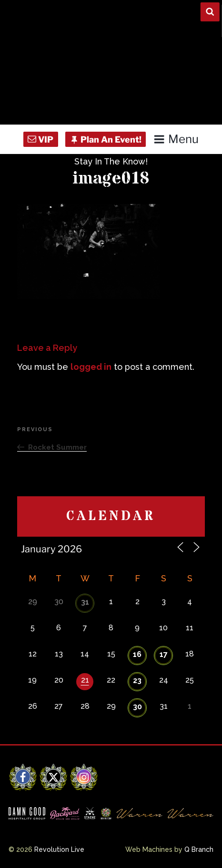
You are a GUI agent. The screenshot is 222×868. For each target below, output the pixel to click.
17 (164, 654)
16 (137, 654)
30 (137, 707)
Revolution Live (59, 849)
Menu (176, 139)
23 (137, 680)
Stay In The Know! (111, 161)
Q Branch (199, 849)
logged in (91, 367)
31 (85, 602)
